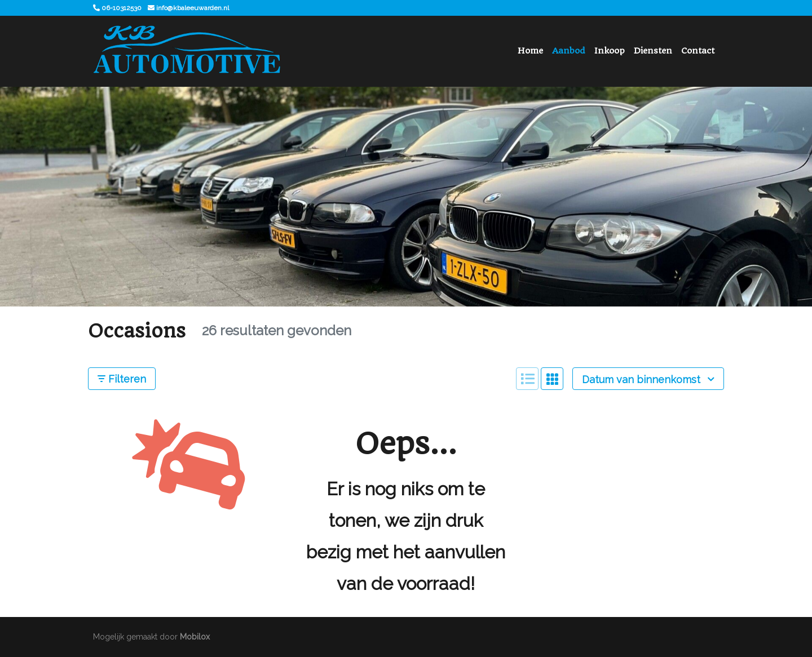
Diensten (653, 51)
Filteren (122, 379)
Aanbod (569, 51)
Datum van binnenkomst (648, 379)
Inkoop (610, 51)
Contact (698, 51)
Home (530, 51)
